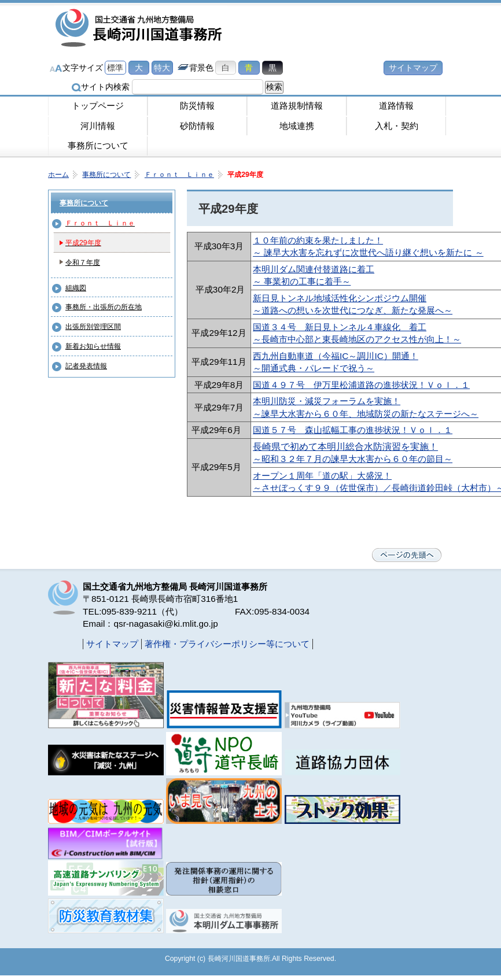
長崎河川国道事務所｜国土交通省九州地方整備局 (141, 29)
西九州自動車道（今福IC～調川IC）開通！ (336, 356)
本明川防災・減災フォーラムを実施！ (327, 401)
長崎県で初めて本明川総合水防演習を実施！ (345, 447)
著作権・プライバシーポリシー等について (227, 644)
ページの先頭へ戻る (407, 555)
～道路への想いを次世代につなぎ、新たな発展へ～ (353, 310)
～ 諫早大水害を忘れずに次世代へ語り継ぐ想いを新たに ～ (368, 252)
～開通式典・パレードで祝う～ (314, 368)
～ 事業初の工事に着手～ (302, 281)
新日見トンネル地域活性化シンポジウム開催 (340, 298)
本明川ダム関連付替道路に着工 (314, 269)
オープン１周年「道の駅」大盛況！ (322, 476)
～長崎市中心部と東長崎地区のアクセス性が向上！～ (357, 339)
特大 (162, 68)
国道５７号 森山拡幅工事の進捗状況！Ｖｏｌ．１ (353, 430)
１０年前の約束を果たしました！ (318, 240)
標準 (115, 68)
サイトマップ (413, 68)
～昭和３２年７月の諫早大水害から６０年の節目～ (353, 459)
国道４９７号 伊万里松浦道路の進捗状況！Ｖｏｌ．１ (361, 385)
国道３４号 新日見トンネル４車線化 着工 (340, 327)
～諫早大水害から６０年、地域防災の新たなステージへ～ (366, 414)
